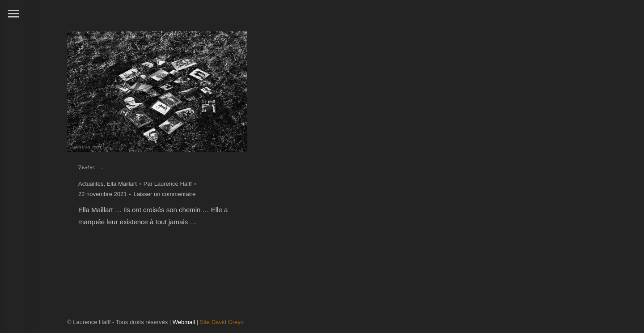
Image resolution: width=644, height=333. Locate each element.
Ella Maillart (122, 184)
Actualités (91, 184)
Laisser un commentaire (164, 194)
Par (168, 184)
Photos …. (91, 167)
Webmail (184, 322)
